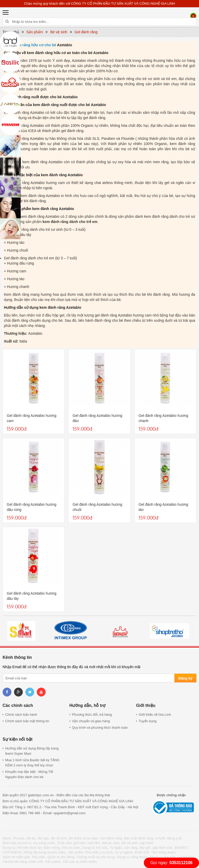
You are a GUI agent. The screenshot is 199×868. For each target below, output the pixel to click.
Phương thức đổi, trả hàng (92, 715)
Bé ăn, (32, 838)
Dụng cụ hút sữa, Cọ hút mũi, (172, 857)
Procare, (19, 838)
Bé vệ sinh (59, 32)
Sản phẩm (35, 32)
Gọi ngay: (171, 863)
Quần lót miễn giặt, (17, 857)
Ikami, (7, 838)
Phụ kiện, (39, 857)
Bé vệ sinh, (59, 838)
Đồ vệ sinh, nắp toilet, (138, 843)
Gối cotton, (53, 862)
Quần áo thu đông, (61, 857)
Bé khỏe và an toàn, (84, 838)
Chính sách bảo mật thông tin (27, 721)
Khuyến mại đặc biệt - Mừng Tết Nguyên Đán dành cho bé (29, 774)
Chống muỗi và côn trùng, (96, 857)
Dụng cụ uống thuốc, (133, 857)
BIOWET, (182, 848)
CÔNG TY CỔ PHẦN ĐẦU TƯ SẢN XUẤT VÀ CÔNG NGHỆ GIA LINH (123, 4)
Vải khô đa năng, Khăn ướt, (23, 862)
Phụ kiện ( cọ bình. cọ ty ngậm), (109, 852)
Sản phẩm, (76, 852)
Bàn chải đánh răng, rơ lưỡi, (145, 838)
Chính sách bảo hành (21, 715)
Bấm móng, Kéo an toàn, (62, 848)
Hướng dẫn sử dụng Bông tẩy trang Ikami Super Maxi (32, 751)
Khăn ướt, (142, 852)
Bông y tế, (175, 838)
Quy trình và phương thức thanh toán (100, 728)
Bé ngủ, (44, 838)
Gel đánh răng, (112, 838)
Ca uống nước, (45, 843)
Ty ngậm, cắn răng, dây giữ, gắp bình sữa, (141, 848)
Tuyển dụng (148, 721)
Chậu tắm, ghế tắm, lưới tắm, (79, 843)
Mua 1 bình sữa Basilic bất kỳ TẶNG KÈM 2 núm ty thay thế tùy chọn (32, 763)
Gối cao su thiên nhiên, (80, 862)
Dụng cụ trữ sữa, (95, 848)
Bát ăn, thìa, (111, 843)
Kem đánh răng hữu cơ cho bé (30, 45)
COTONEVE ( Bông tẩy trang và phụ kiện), (35, 852)
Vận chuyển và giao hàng (91, 721)
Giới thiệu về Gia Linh (155, 715)
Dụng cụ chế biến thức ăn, (23, 848)
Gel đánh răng (86, 32)
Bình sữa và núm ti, (17, 843)
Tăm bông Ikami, (164, 852)
